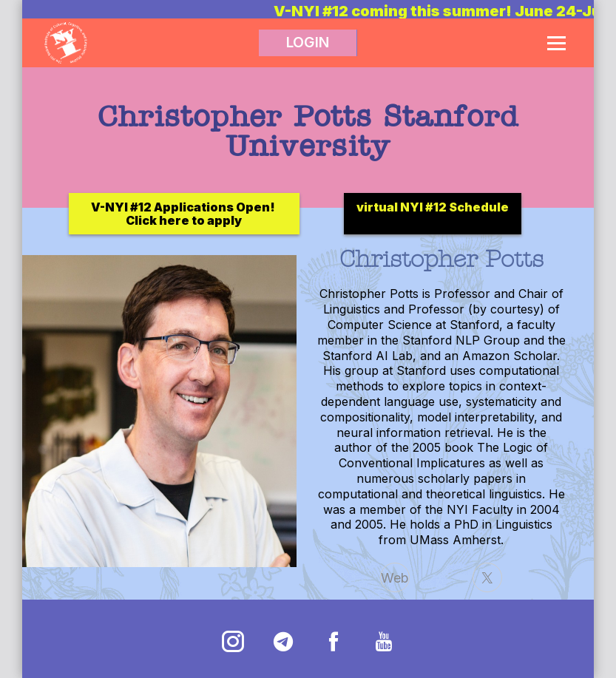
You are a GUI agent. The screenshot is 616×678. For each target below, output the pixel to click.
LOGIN (308, 43)
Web (395, 578)
